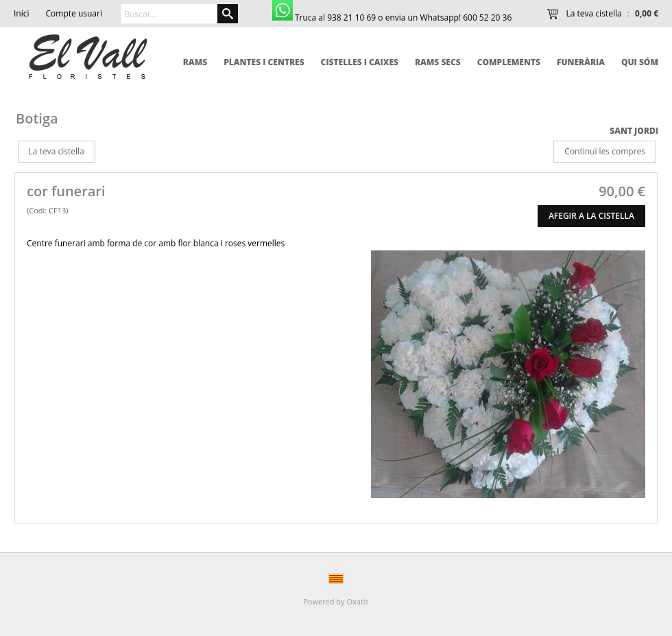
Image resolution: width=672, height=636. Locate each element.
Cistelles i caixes (360, 62)
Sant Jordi (634, 131)
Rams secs (438, 62)
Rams (195, 62)
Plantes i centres (264, 62)
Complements (509, 62)
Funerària (581, 62)
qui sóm (640, 62)
